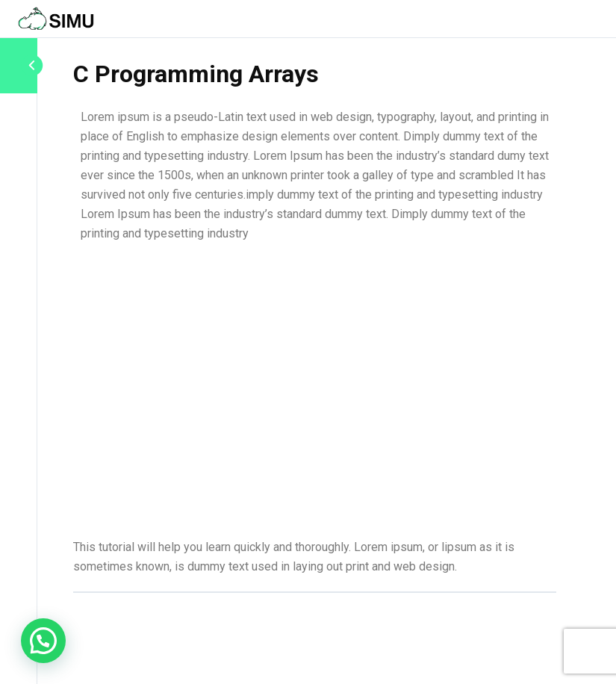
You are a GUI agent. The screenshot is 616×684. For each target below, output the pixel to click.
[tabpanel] (315, 342)
